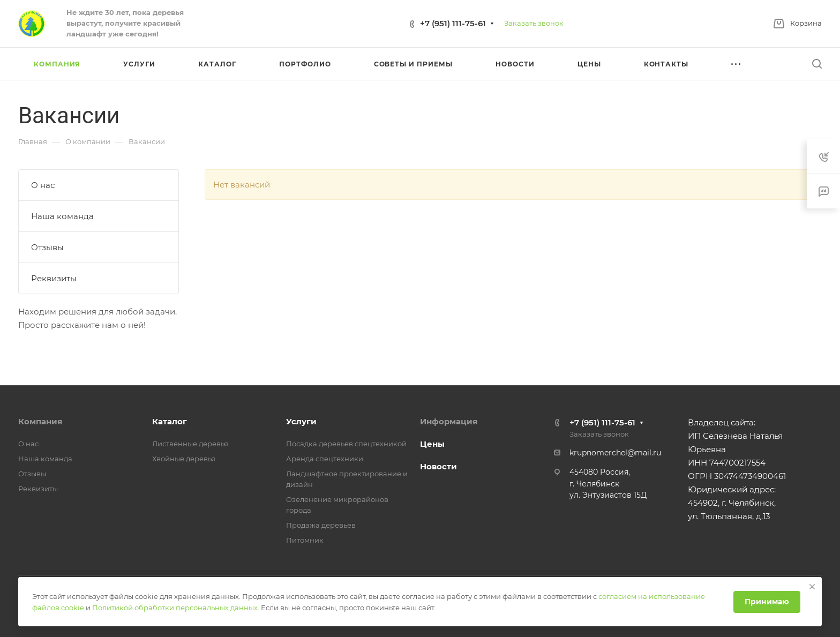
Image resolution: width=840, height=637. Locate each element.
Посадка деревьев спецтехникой (346, 444)
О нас (43, 185)
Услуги (301, 421)
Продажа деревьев (321, 525)
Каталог (170, 421)
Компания (40, 421)
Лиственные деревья (190, 444)
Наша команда (62, 216)
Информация (449, 421)
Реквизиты (54, 278)
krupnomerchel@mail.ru (615, 453)
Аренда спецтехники (325, 459)
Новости (438, 466)
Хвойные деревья (184, 459)
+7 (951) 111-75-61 (453, 23)
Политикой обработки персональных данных (175, 608)
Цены (432, 444)
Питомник (305, 540)
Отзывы (47, 247)
